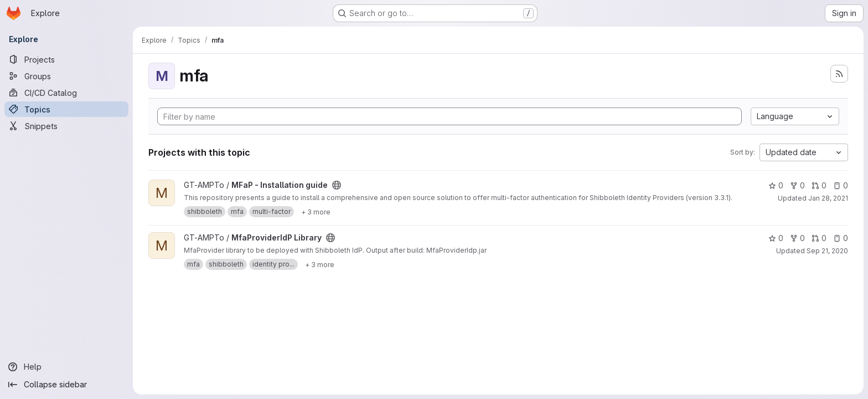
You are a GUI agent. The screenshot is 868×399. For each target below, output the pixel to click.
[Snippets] (66, 126)
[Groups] (66, 76)
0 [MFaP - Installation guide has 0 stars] (776, 185)
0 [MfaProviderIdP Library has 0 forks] (797, 238)
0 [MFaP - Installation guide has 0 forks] (797, 185)
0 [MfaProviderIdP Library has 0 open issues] (841, 238)
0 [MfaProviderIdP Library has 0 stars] (776, 238)
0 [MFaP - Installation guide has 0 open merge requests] (819, 185)
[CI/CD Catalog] (66, 93)
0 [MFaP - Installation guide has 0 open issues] (841, 185)
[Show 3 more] (316, 212)
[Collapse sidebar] (66, 385)
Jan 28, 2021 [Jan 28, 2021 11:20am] (828, 198)
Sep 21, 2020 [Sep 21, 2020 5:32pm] (827, 251)
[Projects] (66, 59)
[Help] (66, 367)
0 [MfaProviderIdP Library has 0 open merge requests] (819, 238)
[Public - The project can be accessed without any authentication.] (337, 185)
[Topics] (66, 109)
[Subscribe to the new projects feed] (839, 74)
